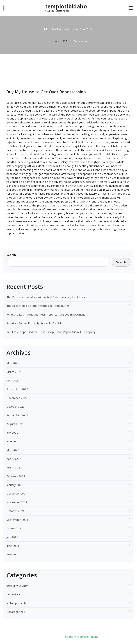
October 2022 (15, 406)
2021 (66, 41)
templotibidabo (66, 6)
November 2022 (17, 398)
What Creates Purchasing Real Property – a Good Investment (46, 314)
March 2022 (14, 467)
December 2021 (17, 493)
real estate (13, 594)
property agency (17, 586)
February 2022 (16, 476)
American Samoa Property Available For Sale (34, 323)
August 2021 (15, 528)
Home (54, 41)
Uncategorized (16, 612)
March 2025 (14, 372)
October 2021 (15, 511)
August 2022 (15, 424)
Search (11, 255)
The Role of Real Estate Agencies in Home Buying (38, 306)
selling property (36, 82)
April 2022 (13, 459)
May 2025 (13, 363)
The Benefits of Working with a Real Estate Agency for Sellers (46, 297)
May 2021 (13, 554)
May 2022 (13, 450)
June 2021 (13, 546)
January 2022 (15, 485)
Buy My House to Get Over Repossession (46, 92)
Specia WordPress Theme (82, 637)
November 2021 (17, 502)
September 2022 (17, 415)
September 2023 (17, 389)
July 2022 (12, 433)
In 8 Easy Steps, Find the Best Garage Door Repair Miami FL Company (51, 332)
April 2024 (13, 380)
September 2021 (17, 520)
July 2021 (12, 537)
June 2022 (13, 441)
